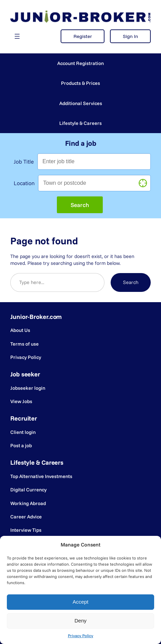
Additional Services (81, 103)
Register (83, 36)
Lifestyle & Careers (80, 123)
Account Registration (80, 63)
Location (24, 183)
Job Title (24, 162)
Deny (80, 621)
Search (131, 282)
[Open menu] (17, 36)
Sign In (130, 36)
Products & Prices (80, 83)
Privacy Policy (80, 636)
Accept (80, 602)
